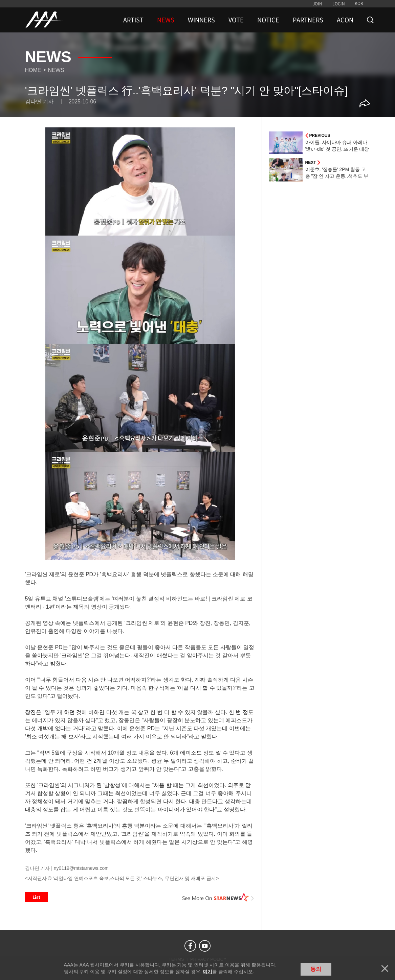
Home (33, 70)
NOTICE (268, 20)
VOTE (236, 20)
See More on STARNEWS (218, 897)
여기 (207, 972)
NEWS (166, 20)
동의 (316, 969)
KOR (359, 3)
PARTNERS (308, 20)
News (56, 70)
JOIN (317, 4)
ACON (345, 20)
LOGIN (339, 4)
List (37, 897)
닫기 (385, 969)
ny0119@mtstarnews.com (81, 868)
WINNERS (201, 20)
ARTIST (133, 20)
